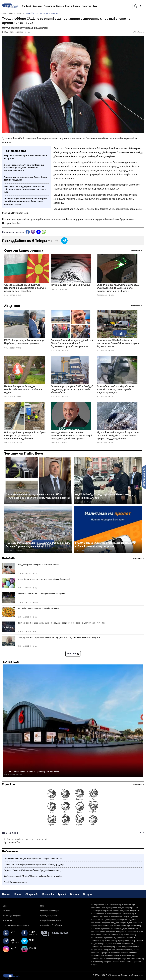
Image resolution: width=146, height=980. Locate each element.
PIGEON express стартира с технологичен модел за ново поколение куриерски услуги (105, 545)
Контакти (8, 920)
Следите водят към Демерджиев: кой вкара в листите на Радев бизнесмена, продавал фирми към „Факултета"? (72, 344)
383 (64, 289)
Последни (9, 558)
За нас (6, 906)
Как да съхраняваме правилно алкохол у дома (38, 565)
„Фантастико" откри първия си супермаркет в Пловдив (32, 772)
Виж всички (135, 250)
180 (35, 573)
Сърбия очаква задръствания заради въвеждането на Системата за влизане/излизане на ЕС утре (118, 288)
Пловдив (26, 6)
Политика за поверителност (16, 925)
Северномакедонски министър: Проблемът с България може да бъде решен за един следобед (25, 288)
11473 (111, 397)
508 (35, 646)
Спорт (77, 6)
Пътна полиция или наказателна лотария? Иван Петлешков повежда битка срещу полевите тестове (38, 496)
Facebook (28, 232)
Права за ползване (49, 916)
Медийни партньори (49, 911)
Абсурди (88, 894)
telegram (38, 232)
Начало (6, 894)
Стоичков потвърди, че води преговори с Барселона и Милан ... (33, 859)
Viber (33, 232)
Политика (49, 6)
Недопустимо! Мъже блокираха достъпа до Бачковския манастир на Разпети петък (118, 344)
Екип (42, 906)
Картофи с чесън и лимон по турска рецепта (38, 608)
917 (35, 632)
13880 (90, 551)
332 (35, 588)
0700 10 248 (60, 933)
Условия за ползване (12, 916)
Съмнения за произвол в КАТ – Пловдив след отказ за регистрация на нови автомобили (72, 390)
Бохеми (74, 894)
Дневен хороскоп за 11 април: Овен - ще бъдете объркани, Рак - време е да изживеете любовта (62, 623)
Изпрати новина (144, 477)
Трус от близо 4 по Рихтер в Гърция (71, 285)
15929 (111, 351)
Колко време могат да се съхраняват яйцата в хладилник (44, 579)
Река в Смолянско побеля (15, 882)
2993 (18, 295)
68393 (20, 551)
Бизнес (60, 6)
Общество (32, 894)
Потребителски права (51, 920)
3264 (18, 397)
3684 (35, 603)
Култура (86, 6)
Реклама (7, 911)
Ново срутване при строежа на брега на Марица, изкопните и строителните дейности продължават (25, 436)
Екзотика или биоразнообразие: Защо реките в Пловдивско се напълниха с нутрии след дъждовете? (118, 436)
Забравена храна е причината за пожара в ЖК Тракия (42, 594)
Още (95, 6)
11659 (90, 502)
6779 (65, 443)
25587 (19, 443)
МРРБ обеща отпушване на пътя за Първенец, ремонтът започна (24, 342)
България (37, 6)
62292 (19, 774)
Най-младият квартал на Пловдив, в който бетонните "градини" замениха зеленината (38, 545)
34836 (65, 397)
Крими (68, 6)
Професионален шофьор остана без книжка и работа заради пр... (34, 865)
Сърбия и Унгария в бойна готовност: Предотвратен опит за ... (34, 870)
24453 (111, 443)
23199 (65, 351)
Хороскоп (8, 784)
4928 (18, 348)
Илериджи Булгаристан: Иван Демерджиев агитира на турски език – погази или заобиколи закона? (72, 436)
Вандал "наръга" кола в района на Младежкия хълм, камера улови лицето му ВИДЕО (115, 390)
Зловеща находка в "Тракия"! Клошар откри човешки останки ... (33, 876)
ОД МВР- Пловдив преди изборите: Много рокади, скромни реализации (104, 496)
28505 (20, 502)
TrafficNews (140, 32)
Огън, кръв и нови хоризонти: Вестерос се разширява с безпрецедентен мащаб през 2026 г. (60, 637)
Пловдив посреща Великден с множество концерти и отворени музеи (24, 390)
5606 (111, 295)
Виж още (73, 654)
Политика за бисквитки (51, 925)
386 (35, 617)
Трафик (62, 894)
